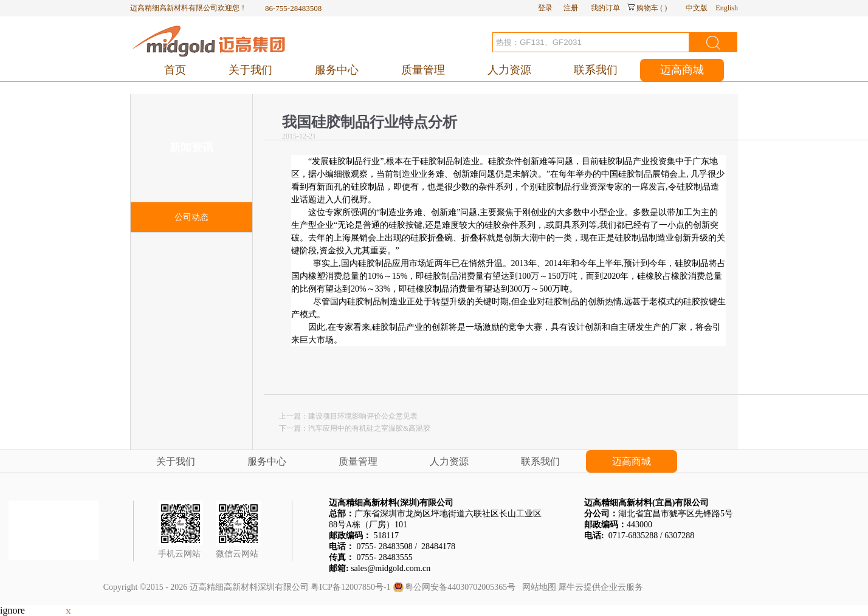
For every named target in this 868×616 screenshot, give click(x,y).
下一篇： (355, 428)
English (727, 8)
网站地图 (537, 587)
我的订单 (605, 8)
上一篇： (348, 416)
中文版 (697, 8)
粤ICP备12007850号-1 (350, 587)
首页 (175, 70)
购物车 (647, 8)
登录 (545, 8)
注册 (571, 8)
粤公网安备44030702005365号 (460, 587)
